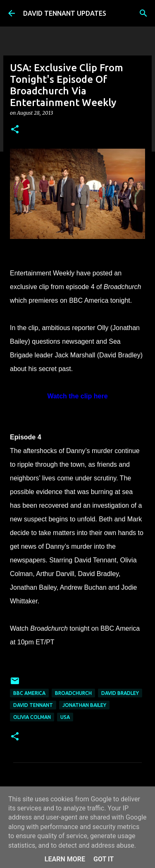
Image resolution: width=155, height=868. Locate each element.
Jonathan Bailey (84, 705)
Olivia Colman (32, 717)
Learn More (65, 859)
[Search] (143, 13)
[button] (15, 130)
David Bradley (120, 693)
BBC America (29, 693)
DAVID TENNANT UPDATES (65, 13)
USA (65, 717)
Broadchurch (73, 693)
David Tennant (33, 705)
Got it (104, 859)
